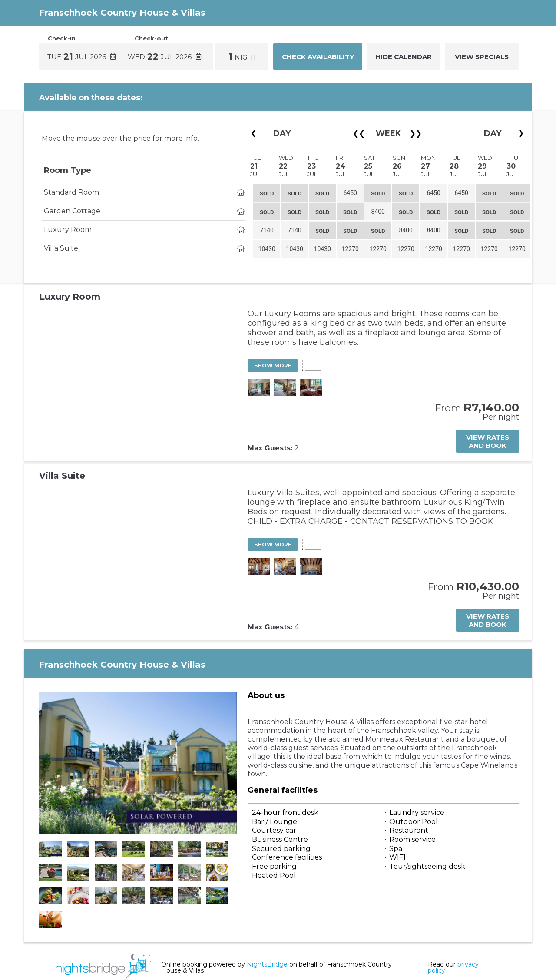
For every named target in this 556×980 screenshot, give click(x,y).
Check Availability (318, 57)
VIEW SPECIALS (482, 57)
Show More (273, 366)
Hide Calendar (404, 57)
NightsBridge (267, 964)
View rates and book (488, 441)
